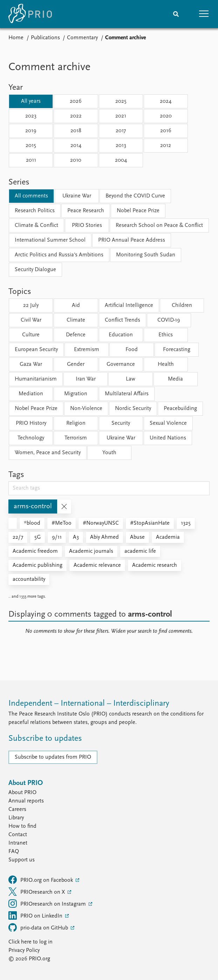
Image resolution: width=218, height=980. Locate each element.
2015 (31, 146)
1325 (186, 523)
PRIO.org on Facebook (41, 880)
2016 (166, 131)
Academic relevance (97, 565)
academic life (140, 551)
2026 (76, 101)
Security (121, 423)
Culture (31, 335)
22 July (31, 306)
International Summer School (50, 240)
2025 (121, 101)
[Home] (30, 14)
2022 (76, 116)
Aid (76, 306)
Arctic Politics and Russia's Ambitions (59, 255)
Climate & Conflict (36, 226)
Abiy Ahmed (104, 537)
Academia (168, 537)
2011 (31, 160)
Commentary (82, 38)
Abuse (137, 537)
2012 (166, 146)
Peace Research (86, 211)
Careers (17, 810)
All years (31, 101)
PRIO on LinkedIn (36, 915)
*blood (32, 523)
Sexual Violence (168, 423)
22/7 (18, 537)
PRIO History (31, 423)
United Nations (168, 438)
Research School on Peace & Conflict (159, 226)
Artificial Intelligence (129, 306)
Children (182, 306)
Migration (76, 394)
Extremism (87, 350)
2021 (121, 116)
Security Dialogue (35, 270)
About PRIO (22, 793)
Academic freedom (35, 551)
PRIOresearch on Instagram (48, 904)
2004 (121, 160)
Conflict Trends (122, 320)
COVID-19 (169, 320)
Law (131, 379)
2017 (121, 131)
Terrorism (76, 438)
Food (132, 350)
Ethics (166, 335)
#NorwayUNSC (101, 523)
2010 (76, 160)
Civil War (31, 320)
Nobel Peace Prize (138, 211)
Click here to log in (30, 942)
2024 (166, 101)
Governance (121, 364)
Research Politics (35, 211)
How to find (22, 826)
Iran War (86, 379)
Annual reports (26, 801)
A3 (76, 537)
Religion (76, 423)
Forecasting (177, 350)
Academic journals (91, 551)
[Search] (176, 14)
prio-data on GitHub (39, 927)
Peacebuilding (180, 409)
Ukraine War (77, 196)
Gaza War (31, 364)
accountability (29, 579)
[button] (204, 14)
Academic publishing (38, 565)
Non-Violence (86, 409)
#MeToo (62, 523)
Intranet (18, 843)
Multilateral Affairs (127, 394)
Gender (76, 364)
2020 (166, 116)
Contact (18, 835)
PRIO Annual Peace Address (132, 240)
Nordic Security (133, 409)
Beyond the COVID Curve (135, 196)
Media (175, 379)
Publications (45, 38)
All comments (31, 196)
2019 (31, 131)
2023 (31, 116)
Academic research (155, 565)
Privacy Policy (24, 951)
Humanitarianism (36, 379)
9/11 (57, 537)
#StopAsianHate (150, 523)
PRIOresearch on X (37, 892)
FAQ (14, 852)
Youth (109, 453)
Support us (22, 860)
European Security (36, 350)
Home (16, 38)
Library (16, 818)
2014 (76, 146)
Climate (76, 320)
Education (121, 335)
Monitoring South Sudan (146, 255)
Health (166, 364)
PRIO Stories (87, 226)
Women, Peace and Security (48, 453)
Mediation (31, 394)
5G (38, 537)
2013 (121, 146)
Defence (76, 335)
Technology (31, 438)
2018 (76, 131)
